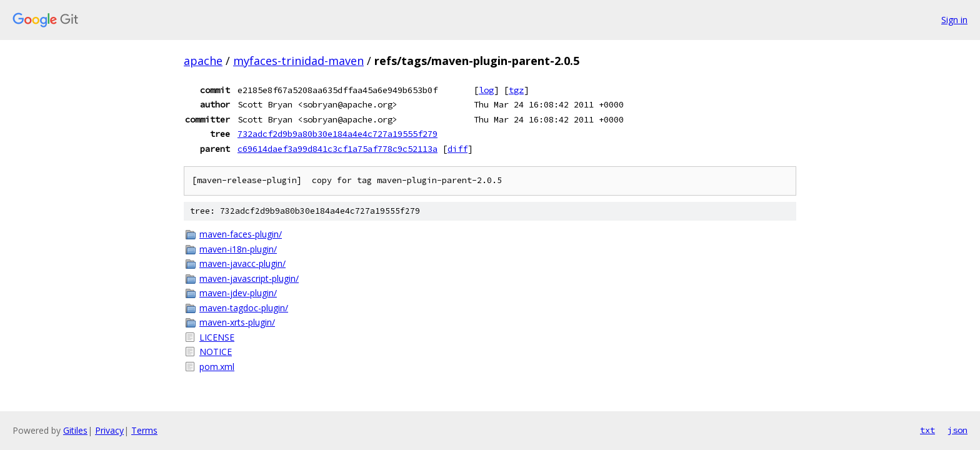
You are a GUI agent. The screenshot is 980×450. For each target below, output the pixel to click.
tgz (516, 90)
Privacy (109, 430)
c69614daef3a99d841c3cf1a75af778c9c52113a (337, 149)
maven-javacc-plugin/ (242, 263)
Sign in (954, 20)
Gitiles (75, 430)
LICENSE (217, 337)
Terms (144, 430)
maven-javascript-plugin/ (249, 278)
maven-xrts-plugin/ (237, 322)
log (486, 90)
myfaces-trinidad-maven (298, 61)
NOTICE (216, 352)
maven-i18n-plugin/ (238, 249)
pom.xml (217, 367)
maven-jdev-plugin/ (238, 293)
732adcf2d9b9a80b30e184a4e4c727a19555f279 (337, 134)
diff (457, 149)
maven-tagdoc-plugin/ (244, 308)
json (957, 430)
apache (203, 61)
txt (927, 430)
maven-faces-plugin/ (241, 234)
